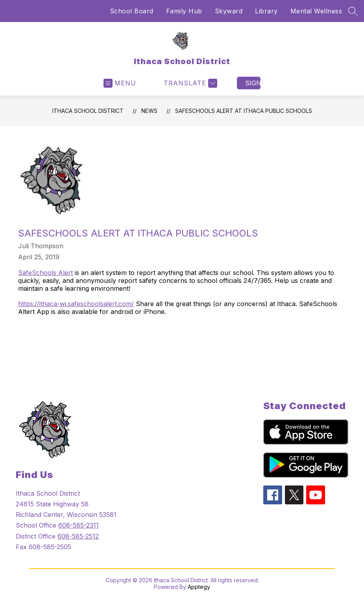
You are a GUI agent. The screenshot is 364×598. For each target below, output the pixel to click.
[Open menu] (120, 83)
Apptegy (199, 587)
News (149, 111)
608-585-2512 (78, 536)
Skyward (229, 11)
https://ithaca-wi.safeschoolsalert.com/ (76, 304)
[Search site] (353, 11)
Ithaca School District (88, 111)
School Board (132, 11)
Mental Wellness (316, 11)
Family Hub (184, 11)
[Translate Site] (189, 83)
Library (266, 11)
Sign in (253, 83)
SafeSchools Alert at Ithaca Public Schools (244, 111)
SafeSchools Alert (45, 273)
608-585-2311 (79, 525)
